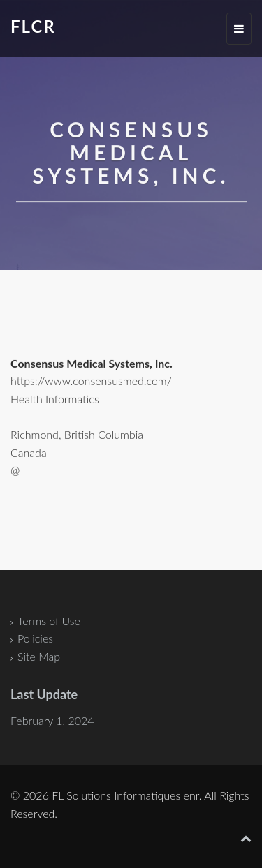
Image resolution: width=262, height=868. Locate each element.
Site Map (39, 656)
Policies (35, 638)
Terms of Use (49, 621)
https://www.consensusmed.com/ (91, 381)
